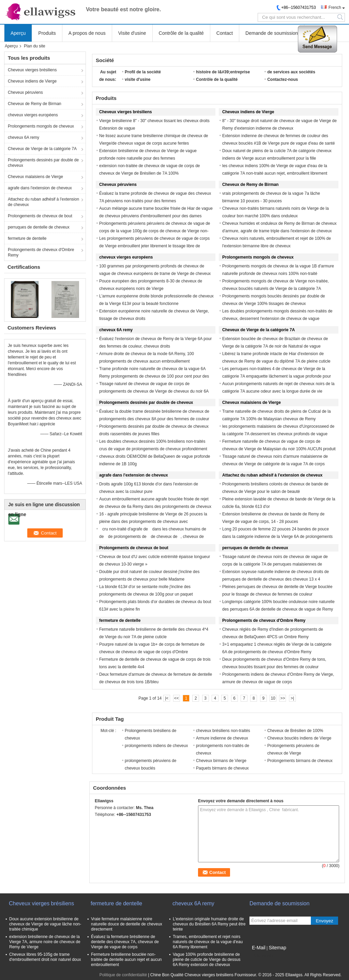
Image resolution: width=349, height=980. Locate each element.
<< (177, 698)
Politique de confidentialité (123, 975)
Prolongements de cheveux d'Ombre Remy (41, 252)
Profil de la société (143, 72)
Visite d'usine (132, 33)
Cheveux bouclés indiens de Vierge (299, 738)
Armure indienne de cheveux (222, 738)
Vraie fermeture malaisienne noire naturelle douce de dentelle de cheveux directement (127, 924)
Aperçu (18, 33)
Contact (225, 33)
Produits (47, 33)
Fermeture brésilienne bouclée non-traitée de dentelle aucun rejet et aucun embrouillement (126, 960)
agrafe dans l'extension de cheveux (40, 188)
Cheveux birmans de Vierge (221, 761)
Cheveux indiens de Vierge (32, 81)
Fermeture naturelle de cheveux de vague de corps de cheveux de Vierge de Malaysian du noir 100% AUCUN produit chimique (279, 449)
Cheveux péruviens (25, 92)
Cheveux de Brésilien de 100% (295, 731)
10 (273, 698)
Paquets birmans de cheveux (222, 768)
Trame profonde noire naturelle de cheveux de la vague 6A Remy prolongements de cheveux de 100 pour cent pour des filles (154, 376)
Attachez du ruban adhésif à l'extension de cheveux (43, 202)
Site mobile (262, 956)
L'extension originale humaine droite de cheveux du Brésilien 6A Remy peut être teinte (209, 924)
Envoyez (324, 921)
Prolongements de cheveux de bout (40, 216)
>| (292, 698)
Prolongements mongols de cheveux (41, 126)
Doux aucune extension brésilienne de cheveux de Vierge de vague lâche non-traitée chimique (45, 924)
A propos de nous (87, 33)
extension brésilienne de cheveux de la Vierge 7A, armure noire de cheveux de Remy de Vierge (45, 942)
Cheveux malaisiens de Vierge (35, 177)
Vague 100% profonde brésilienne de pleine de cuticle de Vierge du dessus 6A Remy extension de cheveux (207, 960)
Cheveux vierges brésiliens (32, 70)
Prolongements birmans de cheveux (300, 761)
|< (167, 698)
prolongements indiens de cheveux (156, 746)
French (335, 8)
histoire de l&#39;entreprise (223, 72)
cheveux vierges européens (33, 115)
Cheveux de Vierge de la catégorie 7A (42, 149)
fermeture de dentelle (27, 238)
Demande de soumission (272, 33)
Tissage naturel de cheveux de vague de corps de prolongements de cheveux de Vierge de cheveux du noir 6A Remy (154, 391)
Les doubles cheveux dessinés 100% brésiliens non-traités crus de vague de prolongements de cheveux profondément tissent (153, 449)
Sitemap (277, 948)
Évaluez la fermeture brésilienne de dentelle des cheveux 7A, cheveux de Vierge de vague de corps (125, 942)
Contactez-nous (283, 79)
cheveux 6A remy (24, 137)
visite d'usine (138, 79)
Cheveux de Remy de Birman (35, 104)
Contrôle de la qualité (181, 33)
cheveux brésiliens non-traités (223, 731)
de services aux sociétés (291, 72)
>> (283, 698)
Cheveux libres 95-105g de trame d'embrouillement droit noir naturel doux (45, 957)
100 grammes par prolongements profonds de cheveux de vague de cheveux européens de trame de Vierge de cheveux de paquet (155, 274)
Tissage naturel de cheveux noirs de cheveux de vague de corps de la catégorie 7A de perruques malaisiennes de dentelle (275, 564)
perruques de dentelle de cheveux (39, 227)
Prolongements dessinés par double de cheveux (43, 163)
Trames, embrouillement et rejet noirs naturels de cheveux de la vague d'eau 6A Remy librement (208, 942)
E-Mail (259, 948)
